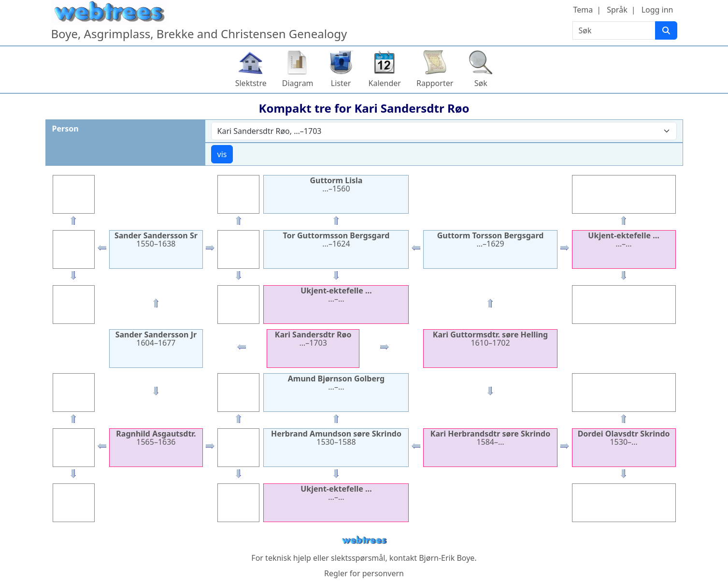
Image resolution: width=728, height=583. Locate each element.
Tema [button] (583, 10)
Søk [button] (481, 83)
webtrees (364, 540)
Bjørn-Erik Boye (447, 558)
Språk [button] (617, 10)
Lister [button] (341, 83)
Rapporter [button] (435, 83)
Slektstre (251, 83)
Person (65, 129)
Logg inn (657, 10)
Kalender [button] (385, 83)
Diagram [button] (298, 83)
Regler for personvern (364, 573)
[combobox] (444, 131)
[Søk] (666, 30)
